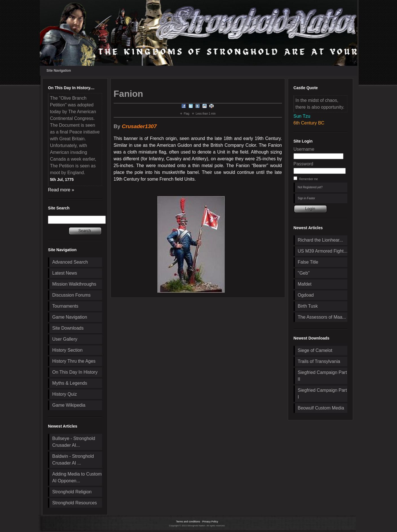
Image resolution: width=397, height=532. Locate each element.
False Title (308, 262)
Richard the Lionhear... (320, 240)
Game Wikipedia (69, 405)
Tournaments (65, 306)
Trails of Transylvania (319, 361)
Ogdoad (306, 295)
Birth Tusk (308, 306)
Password (303, 164)
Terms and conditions (188, 522)
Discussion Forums (71, 295)
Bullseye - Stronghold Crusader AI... (74, 442)
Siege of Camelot (315, 350)
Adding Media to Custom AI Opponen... (77, 477)
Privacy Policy (210, 522)
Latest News (65, 273)
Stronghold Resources (74, 503)
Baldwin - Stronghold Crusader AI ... (73, 460)
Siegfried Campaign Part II (322, 376)
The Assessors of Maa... (322, 317)
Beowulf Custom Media (321, 408)
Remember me (308, 179)
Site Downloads (68, 328)
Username (304, 149)
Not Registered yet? (310, 187)
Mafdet (305, 284)
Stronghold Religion (72, 492)
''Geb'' (304, 273)
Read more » (61, 190)
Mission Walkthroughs (74, 284)
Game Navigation (70, 317)
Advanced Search (70, 262)
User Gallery (65, 339)
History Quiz (64, 394)
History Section (67, 350)
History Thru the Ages (74, 361)
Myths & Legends (70, 383)
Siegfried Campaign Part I (322, 394)
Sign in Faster (306, 198)
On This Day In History (75, 372)
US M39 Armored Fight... (323, 251)
